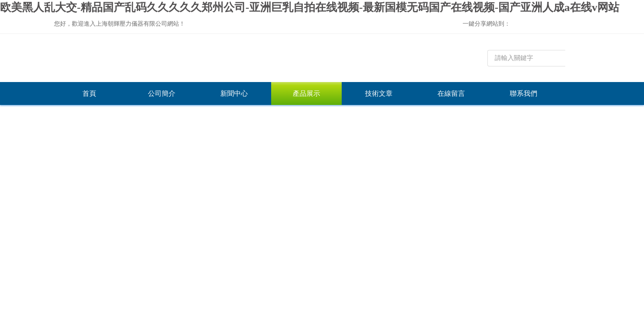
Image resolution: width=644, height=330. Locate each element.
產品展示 (306, 93)
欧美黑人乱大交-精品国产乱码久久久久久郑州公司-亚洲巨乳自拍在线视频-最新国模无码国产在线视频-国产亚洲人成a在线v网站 (310, 7)
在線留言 (451, 93)
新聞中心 (234, 93)
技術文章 (379, 93)
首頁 (89, 93)
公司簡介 (162, 93)
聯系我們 (524, 93)
